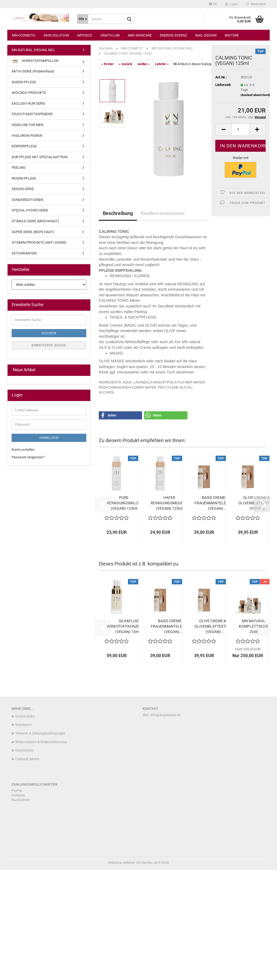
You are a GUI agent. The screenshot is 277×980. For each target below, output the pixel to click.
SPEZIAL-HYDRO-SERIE (30, 210)
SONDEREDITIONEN (27, 200)
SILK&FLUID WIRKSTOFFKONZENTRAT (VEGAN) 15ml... (129, 626)
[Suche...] (83, 19)
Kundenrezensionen (163, 213)
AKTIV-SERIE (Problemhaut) (33, 71)
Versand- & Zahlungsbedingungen (40, 733)
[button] (212, 4)
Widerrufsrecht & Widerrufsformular (41, 742)
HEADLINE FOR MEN (27, 125)
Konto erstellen (23, 450)
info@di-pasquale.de (165, 715)
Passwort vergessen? (28, 457)
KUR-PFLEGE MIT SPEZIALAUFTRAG (40, 157)
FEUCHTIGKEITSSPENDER (32, 114)
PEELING (19, 168)
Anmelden (49, 438)
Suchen (49, 333)
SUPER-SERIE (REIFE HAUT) (33, 232)
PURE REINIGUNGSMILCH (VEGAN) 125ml (124, 503)
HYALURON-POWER (27, 136)
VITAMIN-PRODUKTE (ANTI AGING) (39, 242)
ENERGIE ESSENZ (174, 57)
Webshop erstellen (122, 863)
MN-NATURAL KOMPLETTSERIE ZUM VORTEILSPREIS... (254, 627)
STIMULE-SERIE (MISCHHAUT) (35, 221)
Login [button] (231, 4)
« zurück (126, 64)
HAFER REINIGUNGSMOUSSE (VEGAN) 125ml (169, 503)
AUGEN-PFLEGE (24, 82)
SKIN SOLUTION (56, 57)
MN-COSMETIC (24, 57)
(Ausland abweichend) (255, 95)
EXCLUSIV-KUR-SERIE (28, 103)
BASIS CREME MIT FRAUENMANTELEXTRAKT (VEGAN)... (217, 503)
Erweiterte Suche (49, 345)
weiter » (144, 64)
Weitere (232, 57)
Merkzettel (255, 4)
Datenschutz (25, 750)
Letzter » (162, 64)
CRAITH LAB (110, 57)
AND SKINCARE (140, 57)
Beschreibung (118, 213)
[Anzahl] (240, 130)
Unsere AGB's (25, 716)
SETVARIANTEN (24, 253)
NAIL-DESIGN (206, 57)
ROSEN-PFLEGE (24, 178)
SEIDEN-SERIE (23, 189)
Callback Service (27, 759)
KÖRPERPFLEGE (24, 146)
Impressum (24, 725)
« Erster (108, 64)
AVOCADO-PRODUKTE (29, 93)
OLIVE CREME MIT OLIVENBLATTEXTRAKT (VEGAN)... (215, 626)
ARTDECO (85, 57)
